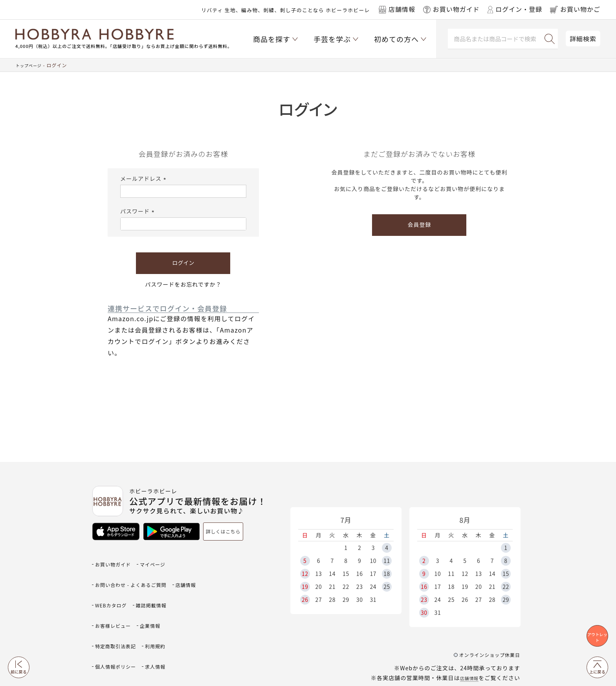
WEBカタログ (149, 584)
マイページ (164, 558)
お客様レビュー (164, 597)
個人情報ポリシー (154, 623)
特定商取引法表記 (154, 610)
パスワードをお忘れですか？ (183, 284)
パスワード (138, 211)
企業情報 (108, 610)
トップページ (31, 65)
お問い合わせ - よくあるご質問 (139, 571)
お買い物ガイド (117, 558)
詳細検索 (583, 39)
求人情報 (108, 635)
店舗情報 (467, 643)
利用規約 (108, 623)
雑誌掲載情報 (114, 597)
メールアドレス (144, 178)
